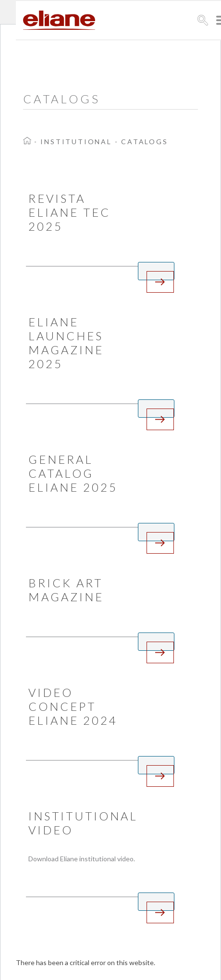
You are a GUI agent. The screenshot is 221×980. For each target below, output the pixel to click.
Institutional (76, 142)
